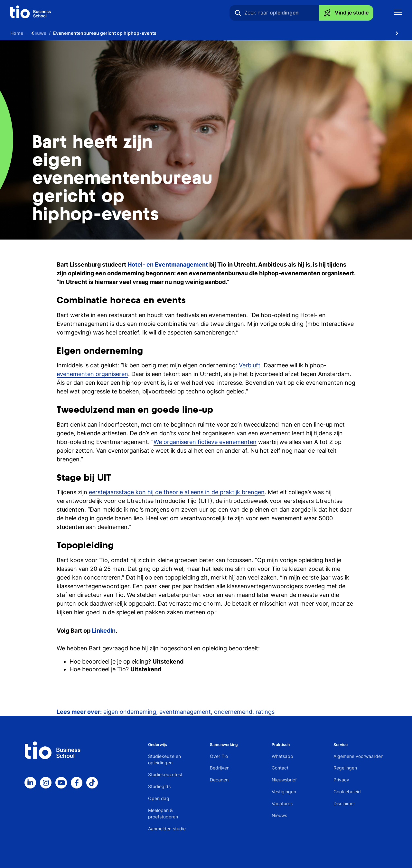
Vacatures (282, 803)
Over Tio (219, 756)
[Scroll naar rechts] (397, 33)
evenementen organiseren (92, 374)
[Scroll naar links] (33, 33)
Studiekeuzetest (165, 774)
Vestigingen (284, 792)
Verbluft (250, 365)
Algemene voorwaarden (358, 756)
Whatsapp (282, 756)
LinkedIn (104, 631)
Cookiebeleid (347, 792)
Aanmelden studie (167, 829)
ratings (265, 712)
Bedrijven (220, 768)
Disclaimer (344, 803)
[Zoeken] (238, 13)
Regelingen (345, 768)
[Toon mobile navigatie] (398, 13)
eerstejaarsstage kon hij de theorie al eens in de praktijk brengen (177, 492)
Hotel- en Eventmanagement (168, 264)
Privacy (341, 780)
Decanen (219, 780)
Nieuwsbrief (284, 780)
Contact (280, 768)
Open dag (159, 798)
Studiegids (159, 786)
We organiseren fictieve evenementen (205, 442)
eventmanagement (185, 712)
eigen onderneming (130, 712)
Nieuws (279, 815)
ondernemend (233, 712)
